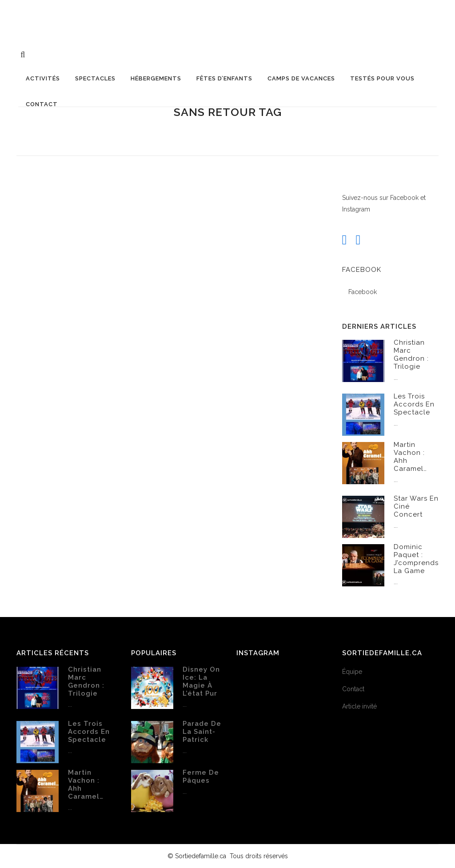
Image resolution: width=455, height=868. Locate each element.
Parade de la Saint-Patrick (202, 732)
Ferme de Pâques (201, 776)
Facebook (362, 270)
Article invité (359, 706)
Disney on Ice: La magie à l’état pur (201, 681)
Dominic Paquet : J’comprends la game (416, 559)
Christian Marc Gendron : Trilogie (411, 354)
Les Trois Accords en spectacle (414, 404)
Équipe (352, 672)
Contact (353, 689)
